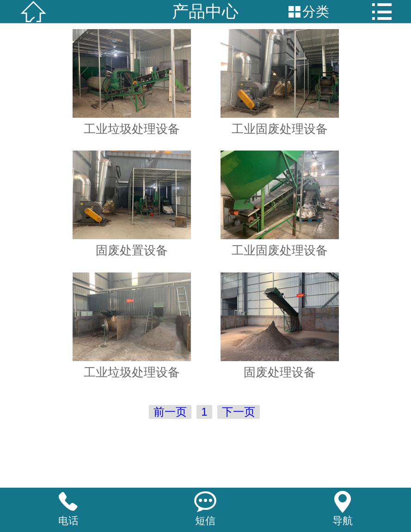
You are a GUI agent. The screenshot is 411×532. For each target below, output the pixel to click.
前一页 (170, 412)
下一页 (239, 412)
